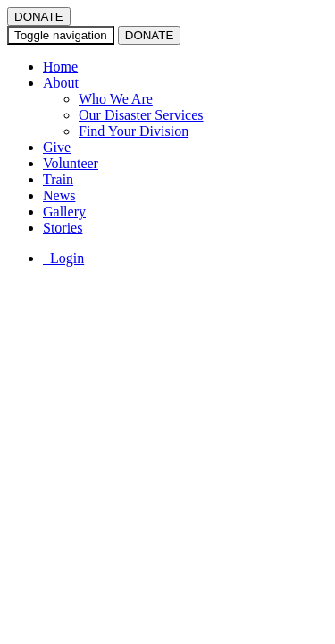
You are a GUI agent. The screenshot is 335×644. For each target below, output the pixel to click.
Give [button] (57, 147)
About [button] (61, 83)
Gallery (64, 212)
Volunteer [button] (71, 163)
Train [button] (58, 179)
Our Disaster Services (141, 115)
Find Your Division (134, 131)
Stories (63, 228)
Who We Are (116, 99)
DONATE (39, 17)
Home (60, 67)
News (59, 195)
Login (63, 258)
